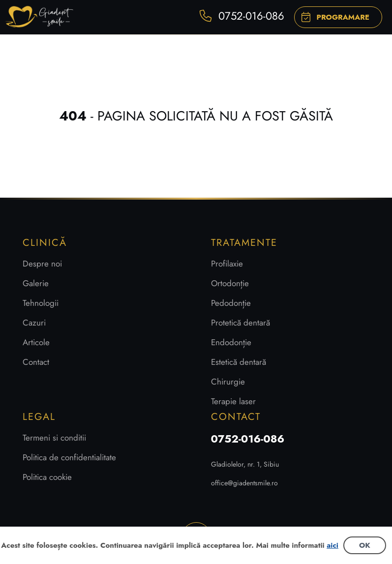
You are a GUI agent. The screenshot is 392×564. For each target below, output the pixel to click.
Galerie (36, 283)
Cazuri (34, 323)
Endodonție (231, 342)
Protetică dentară (241, 323)
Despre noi (42, 264)
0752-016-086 (248, 439)
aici (332, 545)
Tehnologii (41, 303)
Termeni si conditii (54, 438)
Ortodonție (230, 283)
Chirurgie (228, 382)
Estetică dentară (239, 362)
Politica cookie (47, 477)
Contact (36, 362)
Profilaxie (227, 264)
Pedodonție (231, 303)
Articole (36, 342)
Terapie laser (233, 401)
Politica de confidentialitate (69, 457)
